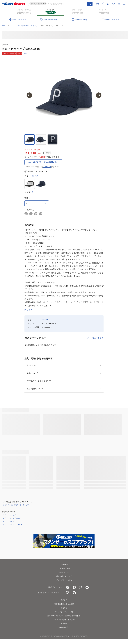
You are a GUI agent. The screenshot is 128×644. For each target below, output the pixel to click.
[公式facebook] (74, 587)
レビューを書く (97, 338)
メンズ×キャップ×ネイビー (13, 525)
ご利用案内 (64, 565)
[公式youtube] (87, 587)
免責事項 (64, 608)
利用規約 (64, 600)
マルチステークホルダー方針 (64, 620)
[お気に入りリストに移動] (113, 4)
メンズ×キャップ (10, 521)
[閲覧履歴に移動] (108, 4)
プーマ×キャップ (10, 515)
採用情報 (64, 627)
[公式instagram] (81, 587)
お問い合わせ (64, 572)
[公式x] (68, 587)
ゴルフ (12, 26)
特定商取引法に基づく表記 (64, 604)
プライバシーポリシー (64, 612)
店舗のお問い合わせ (64, 576)
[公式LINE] (74, 593)
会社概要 (64, 624)
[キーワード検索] (90, 4)
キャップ (34, 26)
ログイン (47, 167)
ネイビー (36, 176)
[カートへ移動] (119, 4)
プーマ (5, 45)
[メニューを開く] (124, 4)
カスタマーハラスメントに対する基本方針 (64, 616)
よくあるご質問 (64, 568)
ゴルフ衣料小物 (23, 26)
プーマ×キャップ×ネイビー (13, 518)
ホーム (5, 26)
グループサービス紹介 (64, 580)
